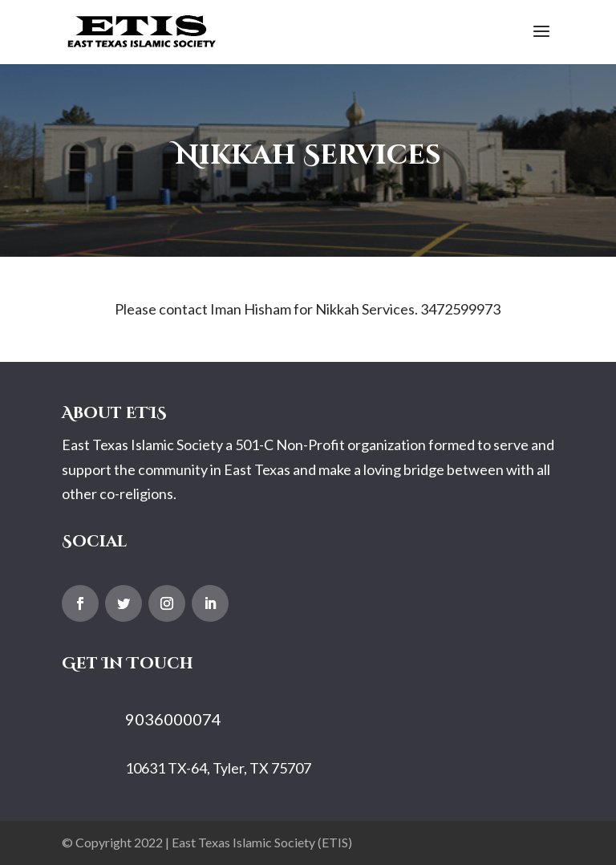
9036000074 (173, 719)
